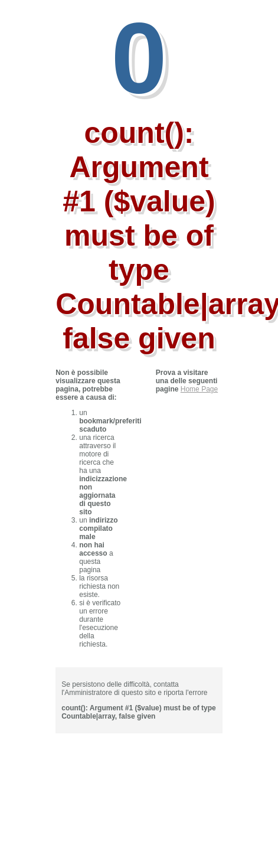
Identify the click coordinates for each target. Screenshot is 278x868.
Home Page (199, 389)
